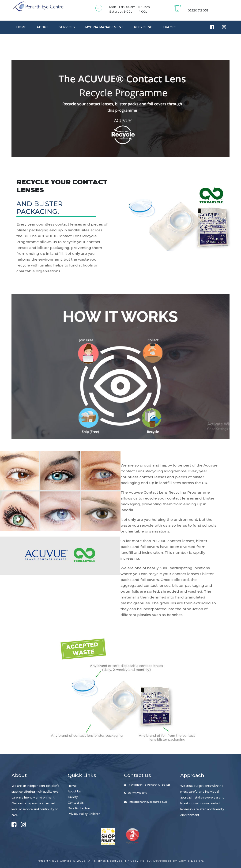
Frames (170, 27)
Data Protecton (79, 808)
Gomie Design (191, 861)
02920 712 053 (198, 10)
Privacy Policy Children (84, 814)
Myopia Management (104, 27)
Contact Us (27, 40)
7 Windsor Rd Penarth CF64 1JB (149, 785)
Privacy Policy (138, 861)
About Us (74, 791)
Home (21, 27)
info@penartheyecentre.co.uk (148, 802)
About (43, 27)
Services (67, 27)
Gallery (73, 797)
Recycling (143, 27)
